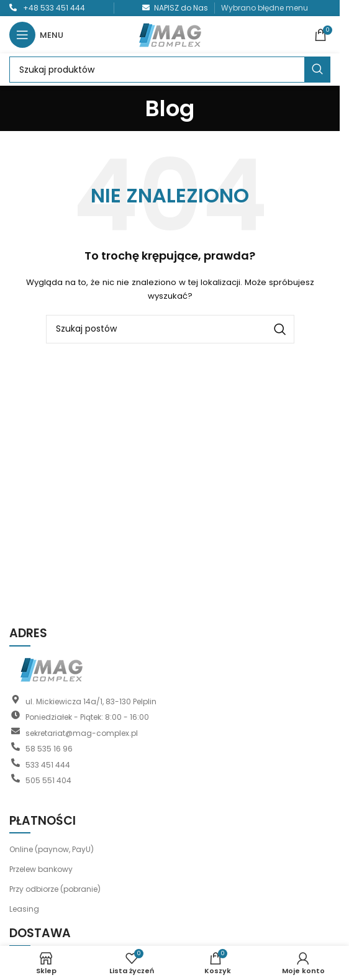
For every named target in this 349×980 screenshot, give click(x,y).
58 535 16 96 (49, 749)
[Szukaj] (170, 70)
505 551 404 (48, 780)
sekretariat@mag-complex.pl (82, 733)
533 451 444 (48, 764)
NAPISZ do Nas (181, 8)
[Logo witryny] (170, 34)
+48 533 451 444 (54, 8)
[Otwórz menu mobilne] (36, 35)
